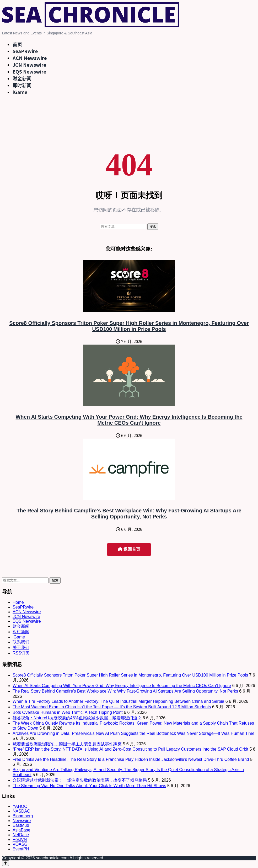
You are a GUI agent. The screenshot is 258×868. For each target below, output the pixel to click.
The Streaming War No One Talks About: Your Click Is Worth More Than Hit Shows (89, 786)
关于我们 (21, 648)
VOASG (20, 844)
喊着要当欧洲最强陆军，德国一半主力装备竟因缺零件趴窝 (67, 744)
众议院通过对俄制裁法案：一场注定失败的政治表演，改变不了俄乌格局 (80, 780)
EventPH (21, 849)
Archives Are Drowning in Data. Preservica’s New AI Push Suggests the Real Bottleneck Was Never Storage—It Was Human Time (133, 733)
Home (18, 602)
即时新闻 (22, 85)
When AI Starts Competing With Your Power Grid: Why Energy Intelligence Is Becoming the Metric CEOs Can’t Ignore (129, 420)
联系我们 (21, 642)
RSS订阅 (21, 653)
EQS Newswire (29, 71)
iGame (20, 92)
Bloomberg (23, 816)
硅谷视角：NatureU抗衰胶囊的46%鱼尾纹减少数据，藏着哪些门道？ (77, 718)
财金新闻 (22, 78)
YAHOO (20, 806)
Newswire (22, 821)
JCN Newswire (29, 65)
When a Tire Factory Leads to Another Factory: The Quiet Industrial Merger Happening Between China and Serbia (118, 701)
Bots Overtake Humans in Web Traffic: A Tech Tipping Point (68, 712)
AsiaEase (21, 830)
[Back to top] (6, 863)
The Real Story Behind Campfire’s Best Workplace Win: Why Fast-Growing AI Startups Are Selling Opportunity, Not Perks (129, 514)
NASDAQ (21, 811)
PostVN (20, 840)
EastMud (21, 825)
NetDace (21, 835)
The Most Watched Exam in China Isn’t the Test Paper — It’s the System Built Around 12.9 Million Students (112, 707)
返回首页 (129, 549)
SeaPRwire (25, 51)
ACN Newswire (30, 58)
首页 (17, 44)
